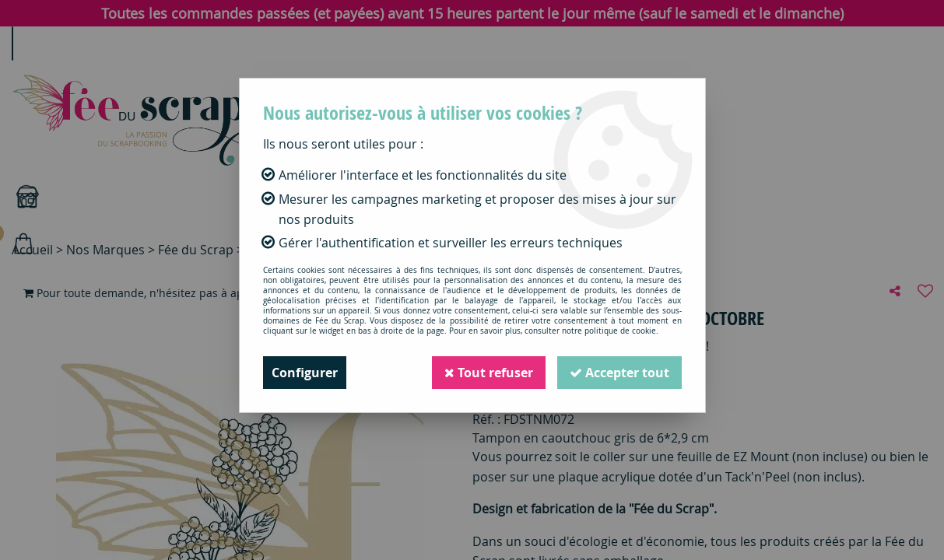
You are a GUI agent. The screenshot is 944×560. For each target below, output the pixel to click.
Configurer (305, 373)
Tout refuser (489, 373)
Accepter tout (619, 373)
